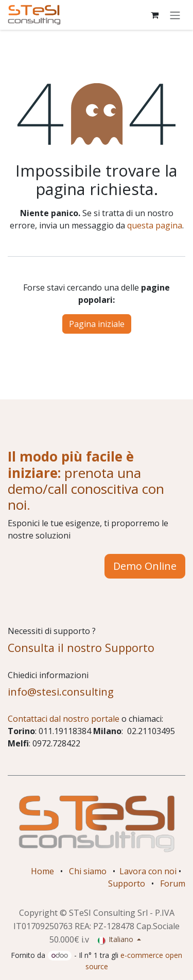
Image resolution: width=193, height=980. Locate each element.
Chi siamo (88, 871)
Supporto (127, 883)
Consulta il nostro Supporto (81, 648)
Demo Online (145, 566)
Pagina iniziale (97, 324)
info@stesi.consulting (61, 691)
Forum (173, 883)
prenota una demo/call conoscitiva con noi (86, 489)
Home (42, 871)
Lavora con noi (148, 871)
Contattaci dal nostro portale (64, 719)
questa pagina (155, 225)
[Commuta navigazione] (175, 15)
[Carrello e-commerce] (154, 15)
